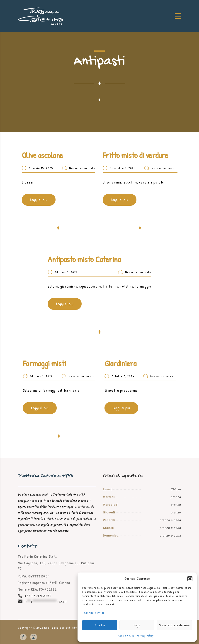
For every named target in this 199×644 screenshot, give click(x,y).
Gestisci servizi (94, 613)
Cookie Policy (126, 636)
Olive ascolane (42, 155)
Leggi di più (39, 200)
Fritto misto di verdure (135, 155)
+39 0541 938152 (38, 596)
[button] (190, 579)
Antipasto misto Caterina (84, 259)
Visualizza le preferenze (174, 625)
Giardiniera (120, 363)
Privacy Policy (145, 636)
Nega (137, 625)
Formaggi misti (44, 363)
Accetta (100, 625)
